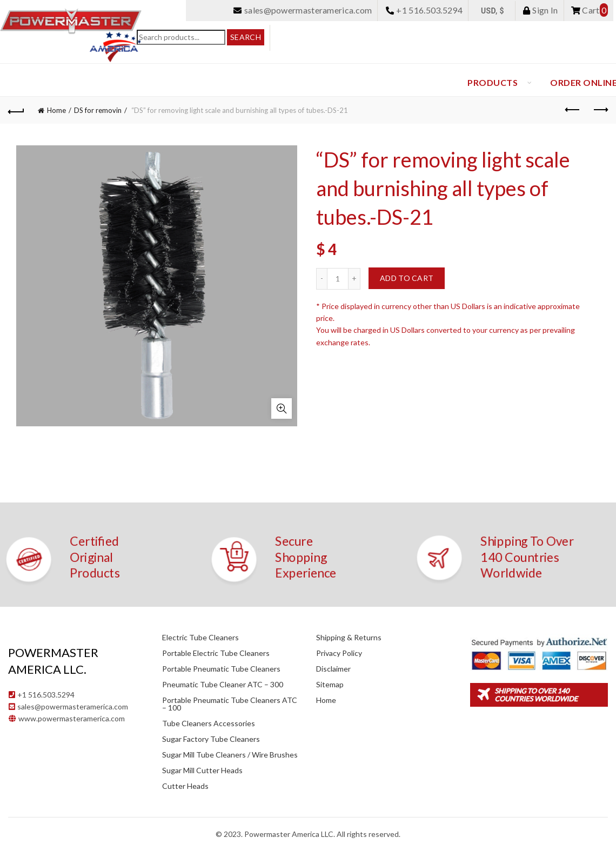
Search (246, 37)
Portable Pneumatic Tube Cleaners (221, 669)
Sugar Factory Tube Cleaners (211, 739)
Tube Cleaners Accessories (209, 723)
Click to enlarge (282, 408)
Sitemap (330, 684)
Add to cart (407, 278)
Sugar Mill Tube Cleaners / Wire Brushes (230, 755)
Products (493, 82)
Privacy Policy (339, 653)
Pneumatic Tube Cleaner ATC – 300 (223, 684)
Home (56, 110)
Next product (600, 110)
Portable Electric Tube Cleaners (216, 653)
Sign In (540, 10)
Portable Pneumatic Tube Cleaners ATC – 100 (230, 704)
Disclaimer (333, 669)
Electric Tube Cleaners (200, 637)
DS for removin (98, 110)
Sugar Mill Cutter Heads (202, 770)
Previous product (573, 110)
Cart (590, 10)
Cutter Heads (185, 786)
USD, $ (493, 11)
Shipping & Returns (349, 637)
